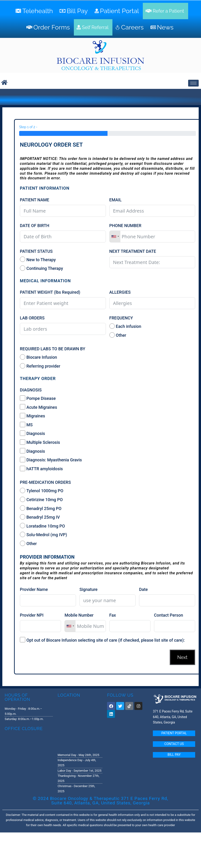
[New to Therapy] (23, 259)
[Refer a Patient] (165, 11)
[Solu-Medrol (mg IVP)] (23, 534)
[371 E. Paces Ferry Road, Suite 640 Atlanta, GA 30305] (80, 725)
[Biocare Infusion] (23, 357)
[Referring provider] (23, 366)
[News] (163, 27)
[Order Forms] (49, 27)
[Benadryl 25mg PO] (23, 508)
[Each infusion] (112, 326)
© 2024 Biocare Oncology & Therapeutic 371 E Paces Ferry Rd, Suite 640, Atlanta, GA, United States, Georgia (100, 801)
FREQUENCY (121, 318)
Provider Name (34, 589)
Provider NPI (32, 615)
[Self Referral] (93, 27)
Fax (113, 615)
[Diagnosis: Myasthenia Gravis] (23, 460)
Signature (88, 589)
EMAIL (116, 200)
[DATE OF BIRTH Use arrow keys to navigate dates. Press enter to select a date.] (63, 237)
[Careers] (130, 27)
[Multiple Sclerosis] (23, 442)
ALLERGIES (120, 292)
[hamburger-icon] (193, 83)
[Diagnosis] (23, 433)
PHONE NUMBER (125, 226)
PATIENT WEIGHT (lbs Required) (50, 292)
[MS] (23, 425)
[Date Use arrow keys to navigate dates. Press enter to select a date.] (167, 600)
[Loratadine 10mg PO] (23, 526)
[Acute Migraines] (23, 407)
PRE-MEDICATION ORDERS (45, 482)
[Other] (112, 335)
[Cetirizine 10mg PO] (23, 499)
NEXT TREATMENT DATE (133, 251)
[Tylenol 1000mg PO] (23, 490)
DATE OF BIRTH (35, 226)
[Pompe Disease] (23, 398)
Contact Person (169, 615)
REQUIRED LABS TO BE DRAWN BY (53, 349)
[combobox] (115, 237)
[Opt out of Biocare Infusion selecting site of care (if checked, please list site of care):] (23, 640)
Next (182, 657)
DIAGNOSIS (31, 390)
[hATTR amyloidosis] (23, 468)
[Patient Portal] (117, 11)
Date (143, 589)
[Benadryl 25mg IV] (23, 517)
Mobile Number (79, 615)
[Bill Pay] (74, 11)
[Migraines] (23, 416)
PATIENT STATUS (36, 251)
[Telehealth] (35, 11)
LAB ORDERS (32, 318)
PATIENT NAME (35, 200)
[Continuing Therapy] (23, 268)
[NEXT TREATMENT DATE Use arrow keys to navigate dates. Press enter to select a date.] (152, 262)
